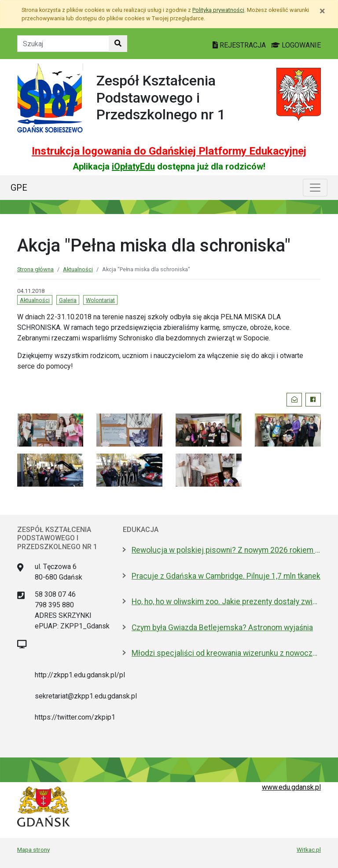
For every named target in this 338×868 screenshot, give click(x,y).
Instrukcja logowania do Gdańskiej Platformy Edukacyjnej (169, 151)
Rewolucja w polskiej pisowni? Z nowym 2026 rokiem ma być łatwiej (226, 550)
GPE (19, 188)
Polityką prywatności (218, 10)
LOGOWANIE (296, 45)
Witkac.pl (309, 850)
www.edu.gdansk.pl (291, 787)
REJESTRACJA (240, 45)
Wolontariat (100, 300)
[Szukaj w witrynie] (118, 44)
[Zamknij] (322, 11)
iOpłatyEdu (133, 166)
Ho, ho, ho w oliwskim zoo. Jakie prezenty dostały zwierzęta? (226, 602)
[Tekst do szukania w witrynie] (63, 44)
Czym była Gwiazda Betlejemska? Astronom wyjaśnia (222, 628)
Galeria (68, 300)
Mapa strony (33, 850)
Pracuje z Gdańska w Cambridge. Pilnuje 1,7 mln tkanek (226, 576)
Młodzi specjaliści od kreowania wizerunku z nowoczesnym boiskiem (226, 653)
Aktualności (78, 269)
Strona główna (35, 269)
